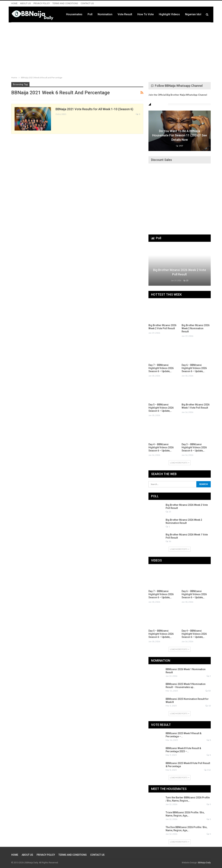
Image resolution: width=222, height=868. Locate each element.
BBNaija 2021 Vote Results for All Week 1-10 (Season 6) (94, 109)
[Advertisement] (111, 48)
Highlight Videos (169, 14)
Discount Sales (161, 160)
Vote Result (125, 14)
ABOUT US (25, 3)
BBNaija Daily (204, 863)
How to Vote (146, 14)
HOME (14, 3)
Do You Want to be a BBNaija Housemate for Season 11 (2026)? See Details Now (180, 135)
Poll (90, 14)
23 (186, 280)
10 (208, 706)
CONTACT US (87, 3)
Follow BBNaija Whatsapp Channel (177, 86)
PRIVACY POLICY (42, 3)
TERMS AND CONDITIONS (65, 3)
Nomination (105, 14)
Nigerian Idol (193, 14)
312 (207, 770)
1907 (180, 146)
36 (168, 541)
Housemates (74, 14)
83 (208, 691)
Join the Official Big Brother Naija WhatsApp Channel (178, 95)
